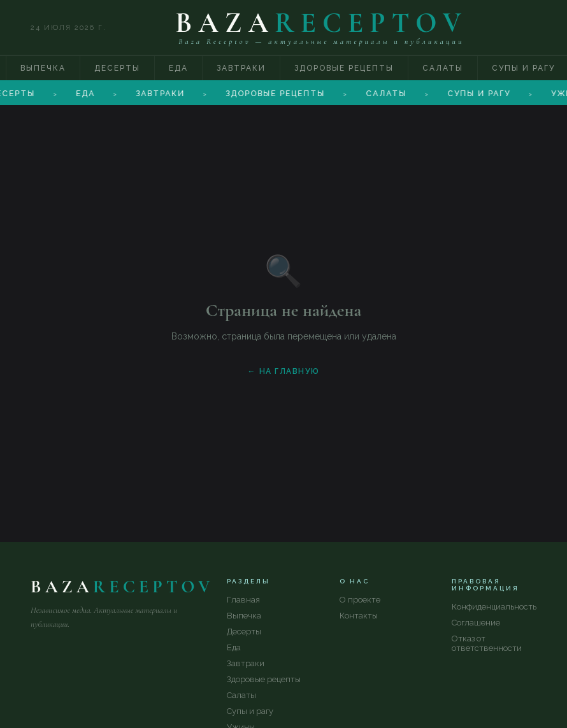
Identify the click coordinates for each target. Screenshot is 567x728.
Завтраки (241, 68)
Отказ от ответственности (487, 643)
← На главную (284, 371)
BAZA (321, 23)
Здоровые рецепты (344, 68)
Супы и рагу (250, 711)
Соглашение (476, 623)
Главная (243, 600)
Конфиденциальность (494, 607)
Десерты (117, 68)
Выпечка (43, 68)
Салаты (443, 68)
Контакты (359, 616)
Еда (178, 68)
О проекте (360, 600)
